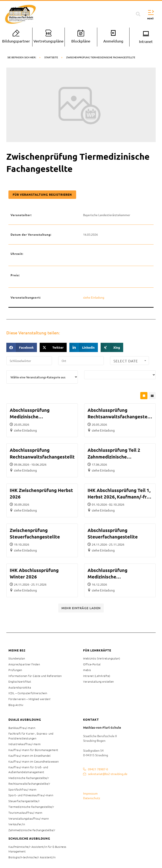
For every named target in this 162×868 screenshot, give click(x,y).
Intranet (146, 41)
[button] (138, 14)
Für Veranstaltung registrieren (42, 194)
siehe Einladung (94, 297)
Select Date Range (130, 362)
